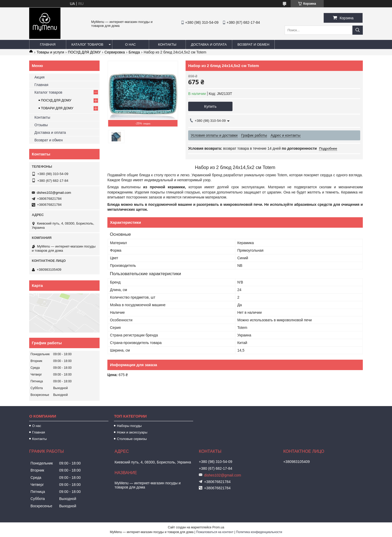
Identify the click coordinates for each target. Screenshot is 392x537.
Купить (210, 106)
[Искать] (358, 30)
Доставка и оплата (209, 44)
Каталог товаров (87, 44)
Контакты (167, 44)
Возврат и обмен (253, 44)
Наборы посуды (129, 426)
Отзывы (41, 125)
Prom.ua (218, 527)
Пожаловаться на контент (215, 532)
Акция (39, 77)
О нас (130, 44)
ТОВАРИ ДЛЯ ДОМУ (57, 108)
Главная (48, 44)
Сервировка (115, 52)
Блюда (134, 52)
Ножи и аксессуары (132, 432)
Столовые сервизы (132, 439)
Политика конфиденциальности (259, 532)
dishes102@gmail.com (54, 193)
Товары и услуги (50, 52)
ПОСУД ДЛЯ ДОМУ (84, 52)
